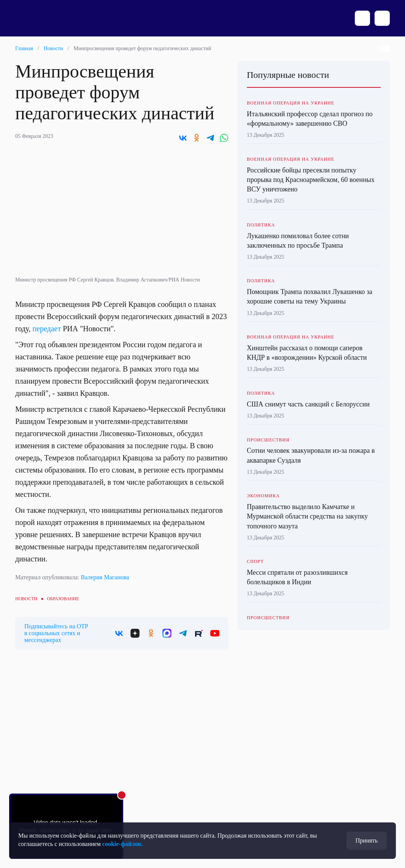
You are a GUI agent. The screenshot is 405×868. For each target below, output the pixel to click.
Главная (24, 48)
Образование (63, 599)
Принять (367, 840)
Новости (53, 48)
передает (47, 329)
